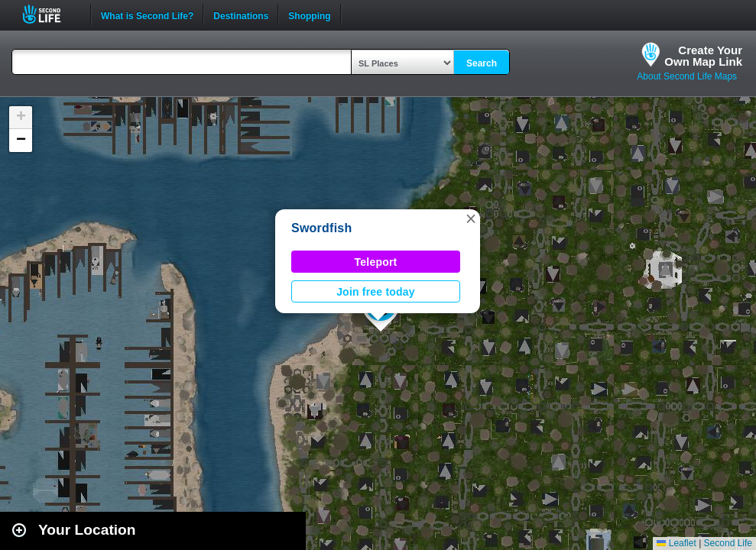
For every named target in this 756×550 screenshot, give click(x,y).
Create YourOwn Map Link (703, 56)
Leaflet (676, 543)
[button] (471, 218)
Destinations (241, 15)
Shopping (309, 15)
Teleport (376, 262)
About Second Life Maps (687, 76)
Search (482, 63)
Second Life (50, 14)
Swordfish (322, 228)
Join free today (376, 292)
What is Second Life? (147, 15)
